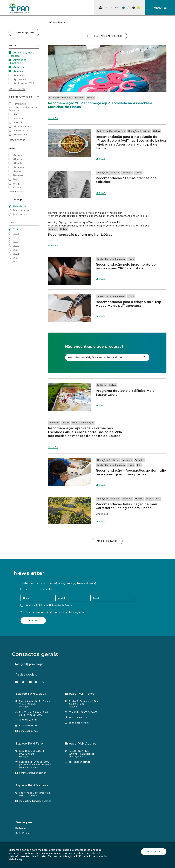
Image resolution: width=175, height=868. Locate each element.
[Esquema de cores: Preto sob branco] (128, 8)
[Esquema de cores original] (123, 8)
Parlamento (22, 828)
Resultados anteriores (107, 36)
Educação (54, 423)
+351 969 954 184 (28, 725)
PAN (139, 465)
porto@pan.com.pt (79, 723)
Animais (53, 229)
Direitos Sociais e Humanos (111, 259)
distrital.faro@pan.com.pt (33, 773)
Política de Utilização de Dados (54, 605)
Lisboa (90, 98)
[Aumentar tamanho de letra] (116, 8)
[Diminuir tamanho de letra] (107, 8)
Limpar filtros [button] (17, 89)
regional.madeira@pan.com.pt (35, 801)
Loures (65, 423)
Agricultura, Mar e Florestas (111, 131)
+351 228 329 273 (78, 717)
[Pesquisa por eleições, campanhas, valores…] (24, 32)
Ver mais (53, 118)
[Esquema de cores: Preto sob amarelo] (139, 8)
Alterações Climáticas (60, 98)
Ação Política (23, 833)
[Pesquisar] (144, 357)
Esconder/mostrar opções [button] (38, 45)
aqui (21, 859)
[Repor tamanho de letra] (112, 8)
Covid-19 (139, 460)
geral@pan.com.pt (32, 664)
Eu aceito (154, 852)
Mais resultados (107, 541)
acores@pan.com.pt (79, 762)
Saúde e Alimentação (83, 423)
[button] (160, 8)
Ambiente (79, 98)
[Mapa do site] (100, 7)
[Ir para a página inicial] (19, 8)
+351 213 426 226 (28, 720)
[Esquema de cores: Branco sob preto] (134, 8)
